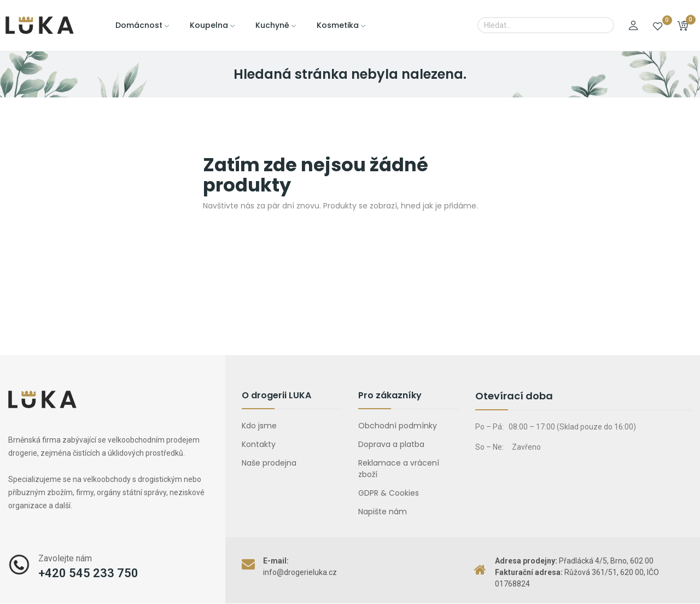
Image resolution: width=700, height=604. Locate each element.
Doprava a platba (391, 444)
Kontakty (259, 444)
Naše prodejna (269, 463)
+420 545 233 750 (88, 573)
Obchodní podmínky (398, 426)
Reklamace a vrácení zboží (399, 469)
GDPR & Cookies (389, 493)
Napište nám (383, 512)
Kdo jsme (259, 426)
